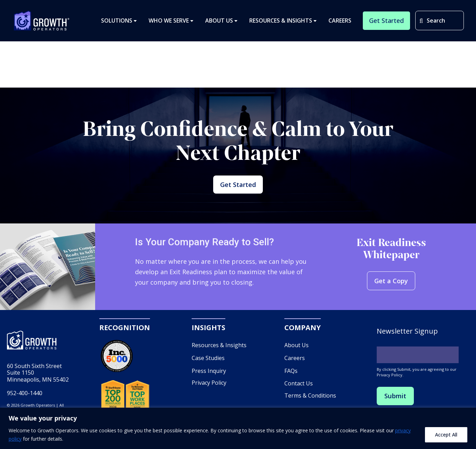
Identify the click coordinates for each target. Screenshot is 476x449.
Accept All (446, 435)
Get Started (238, 190)
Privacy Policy (209, 394)
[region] (238, 428)
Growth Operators (42, 23)
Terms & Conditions (310, 406)
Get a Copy (391, 292)
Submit (397, 407)
